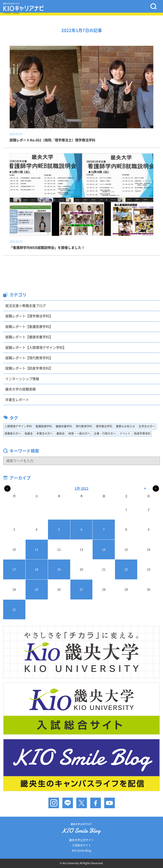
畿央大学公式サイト (81, 840)
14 (104, 550)
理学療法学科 (104, 426)
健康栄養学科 (64, 426)
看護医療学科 (44, 426)
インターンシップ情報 (22, 379)
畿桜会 (61, 433)
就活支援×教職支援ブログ (26, 306)
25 (37, 590)
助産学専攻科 (142, 433)
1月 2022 (81, 489)
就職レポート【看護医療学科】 (29, 327)
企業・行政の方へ (105, 433)
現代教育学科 (84, 426)
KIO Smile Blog (81, 851)
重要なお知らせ (125, 426)
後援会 (29, 433)
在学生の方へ (147, 426)
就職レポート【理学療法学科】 (29, 316)
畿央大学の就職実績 (21, 389)
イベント (125, 433)
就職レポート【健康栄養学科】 (29, 337)
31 (14, 610)
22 (126, 569)
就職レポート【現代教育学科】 (29, 358)
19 (59, 569)
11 (37, 550)
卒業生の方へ (45, 433)
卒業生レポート (17, 400)
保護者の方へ (13, 433)
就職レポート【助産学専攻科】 (29, 368)
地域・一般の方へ (79, 433)
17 (14, 569)
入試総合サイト (81, 845)
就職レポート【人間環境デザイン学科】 (36, 348)
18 (37, 569)
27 (81, 590)
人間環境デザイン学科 (18, 426)
